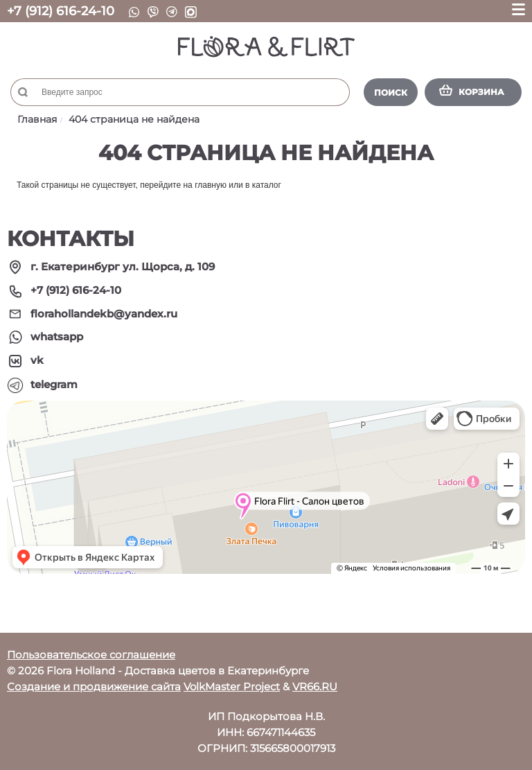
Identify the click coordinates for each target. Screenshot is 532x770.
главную (211, 185)
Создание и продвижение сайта (94, 686)
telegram (54, 384)
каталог (267, 185)
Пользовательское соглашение (91, 655)
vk (37, 360)
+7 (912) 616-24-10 (61, 11)
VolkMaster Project (232, 686)
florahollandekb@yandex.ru (104, 314)
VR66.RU (315, 686)
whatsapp (57, 336)
